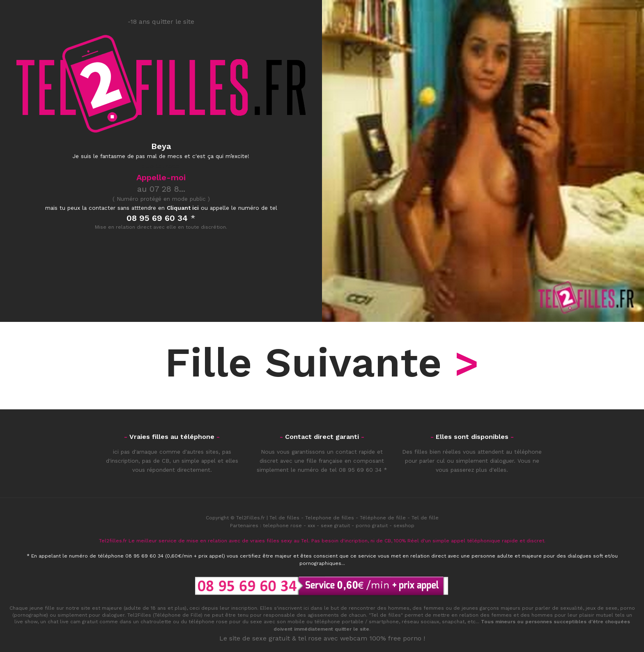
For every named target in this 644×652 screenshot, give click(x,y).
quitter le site (352, 629)
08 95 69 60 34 (360, 470)
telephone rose (282, 526)
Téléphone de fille (383, 518)
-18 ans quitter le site (161, 22)
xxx (311, 526)
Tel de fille (425, 518)
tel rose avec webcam (333, 638)
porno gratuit (372, 526)
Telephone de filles (330, 518)
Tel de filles (284, 518)
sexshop (404, 526)
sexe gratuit (335, 526)
